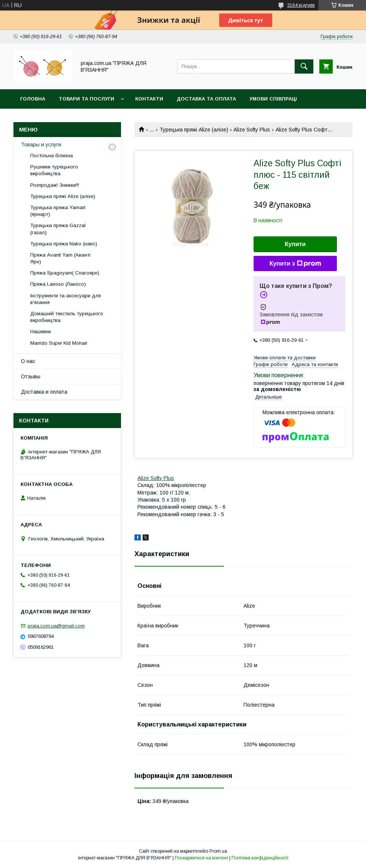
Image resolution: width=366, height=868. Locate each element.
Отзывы (31, 376)
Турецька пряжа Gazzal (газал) (58, 229)
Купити (295, 244)
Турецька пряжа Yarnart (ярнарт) (58, 211)
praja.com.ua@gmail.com (56, 626)
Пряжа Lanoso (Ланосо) (58, 284)
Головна (33, 99)
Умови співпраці (273, 99)
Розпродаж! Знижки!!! (55, 185)
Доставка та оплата (206, 99)
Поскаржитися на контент (201, 858)
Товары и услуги (41, 145)
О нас (28, 361)
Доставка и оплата (44, 392)
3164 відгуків (301, 5)
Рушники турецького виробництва (54, 170)
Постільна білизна (52, 156)
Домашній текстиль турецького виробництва (67, 317)
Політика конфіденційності (260, 858)
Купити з (295, 264)
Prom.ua (218, 851)
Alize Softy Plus (252, 130)
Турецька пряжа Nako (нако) (64, 244)
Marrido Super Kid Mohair (59, 343)
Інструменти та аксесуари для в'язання (66, 299)
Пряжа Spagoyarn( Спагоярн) (65, 273)
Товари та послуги (86, 99)
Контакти (149, 99)
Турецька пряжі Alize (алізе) (194, 130)
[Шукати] (304, 66)
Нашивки (41, 331)
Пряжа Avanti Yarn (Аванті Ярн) (60, 258)
